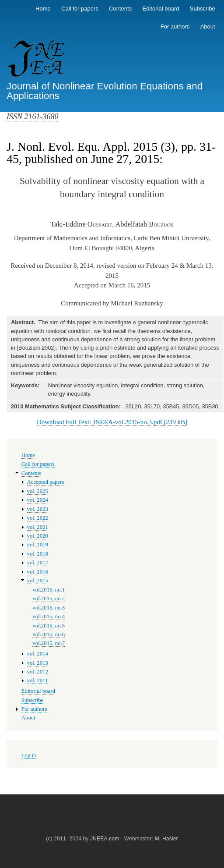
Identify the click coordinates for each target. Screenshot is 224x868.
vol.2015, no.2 (49, 599)
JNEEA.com (105, 839)
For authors (175, 27)
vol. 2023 (38, 509)
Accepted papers (46, 482)
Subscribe (203, 9)
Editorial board (161, 9)
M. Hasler (166, 839)
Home (43, 9)
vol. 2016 (38, 572)
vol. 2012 (38, 672)
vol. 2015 (38, 581)
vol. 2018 (38, 554)
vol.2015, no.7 (49, 643)
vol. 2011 (38, 680)
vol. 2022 (38, 518)
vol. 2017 (38, 563)
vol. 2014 (38, 654)
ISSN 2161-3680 (33, 117)
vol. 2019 (38, 545)
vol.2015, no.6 (49, 634)
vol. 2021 (38, 527)
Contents (120, 9)
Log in (29, 755)
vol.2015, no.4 (49, 616)
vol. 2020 (38, 536)
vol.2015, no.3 (49, 608)
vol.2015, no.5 (49, 626)
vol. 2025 (38, 491)
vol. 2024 (38, 500)
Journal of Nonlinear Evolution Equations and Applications (105, 91)
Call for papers (80, 9)
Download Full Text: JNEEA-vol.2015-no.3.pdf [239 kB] (112, 422)
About (208, 27)
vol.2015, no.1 (49, 590)
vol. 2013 (38, 663)
